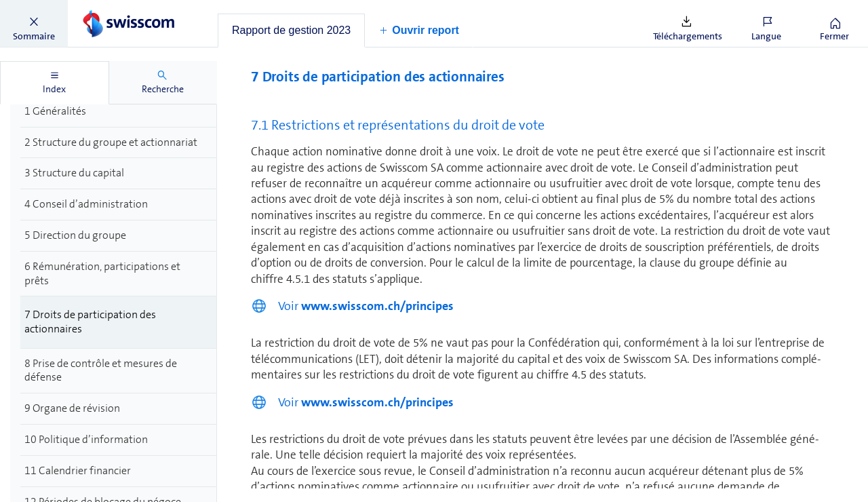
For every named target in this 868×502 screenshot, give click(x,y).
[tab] (291, 31)
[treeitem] (119, 112)
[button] (34, 24)
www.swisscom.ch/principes (377, 306)
